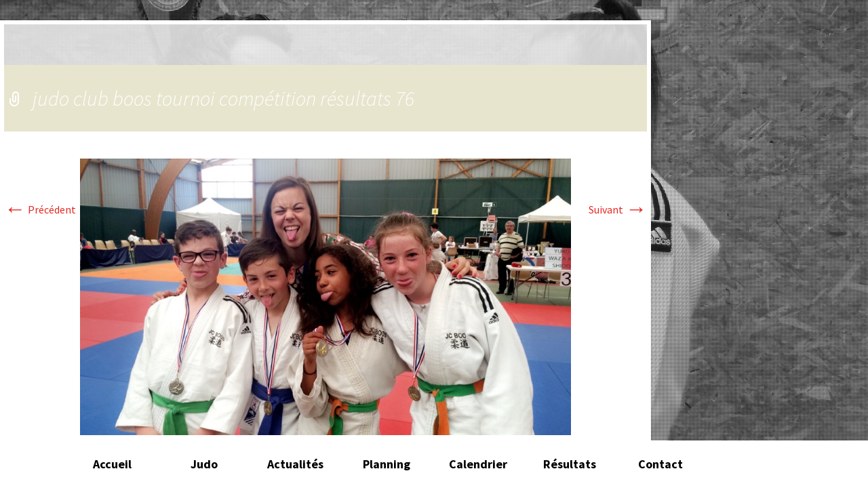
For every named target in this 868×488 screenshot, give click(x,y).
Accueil (112, 464)
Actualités (295, 464)
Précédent (40, 209)
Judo (204, 464)
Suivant (618, 209)
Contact (660, 464)
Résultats (570, 464)
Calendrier (478, 464)
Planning (387, 464)
